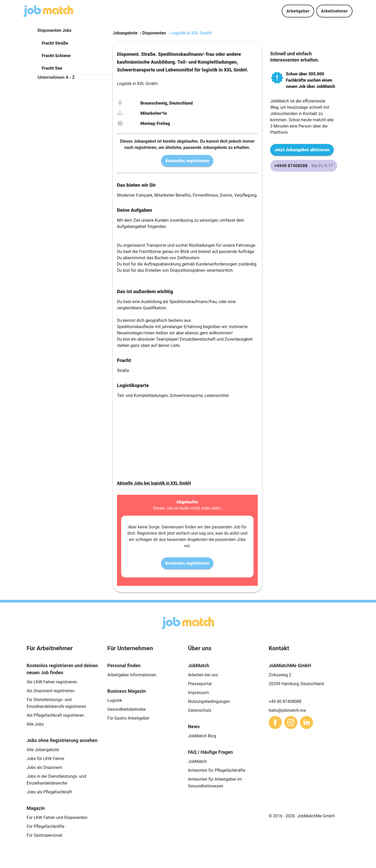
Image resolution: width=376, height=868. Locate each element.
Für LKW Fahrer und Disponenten (57, 818)
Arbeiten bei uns (203, 675)
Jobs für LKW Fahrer (46, 759)
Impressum (199, 693)
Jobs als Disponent (44, 767)
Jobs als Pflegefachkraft (49, 792)
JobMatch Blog (202, 736)
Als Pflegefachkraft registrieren (55, 715)
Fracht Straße (55, 43)
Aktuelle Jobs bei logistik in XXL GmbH (154, 483)
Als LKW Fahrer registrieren (52, 682)
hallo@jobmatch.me (287, 710)
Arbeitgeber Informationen (132, 675)
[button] (75, 43)
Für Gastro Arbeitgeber (128, 718)
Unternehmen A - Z (56, 77)
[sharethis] (275, 722)
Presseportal (200, 684)
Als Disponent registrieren (51, 691)
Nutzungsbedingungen (209, 701)
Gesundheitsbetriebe (127, 709)
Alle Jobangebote (43, 750)
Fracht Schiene (56, 56)
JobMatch (197, 761)
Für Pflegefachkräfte (46, 826)
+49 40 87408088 (285, 701)
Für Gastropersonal (44, 835)
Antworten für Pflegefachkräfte (217, 770)
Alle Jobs (35, 724)
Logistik (115, 700)
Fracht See (52, 68)
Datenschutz (200, 710)
